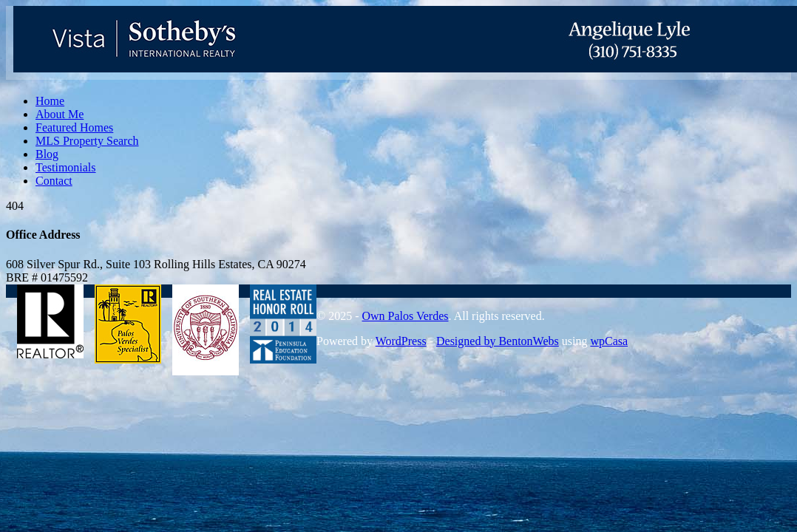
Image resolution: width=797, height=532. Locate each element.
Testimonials (66, 167)
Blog (47, 154)
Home (50, 101)
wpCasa (609, 341)
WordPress (401, 341)
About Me (60, 114)
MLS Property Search (87, 141)
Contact (54, 181)
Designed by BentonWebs (498, 341)
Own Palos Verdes (405, 316)
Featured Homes (74, 127)
